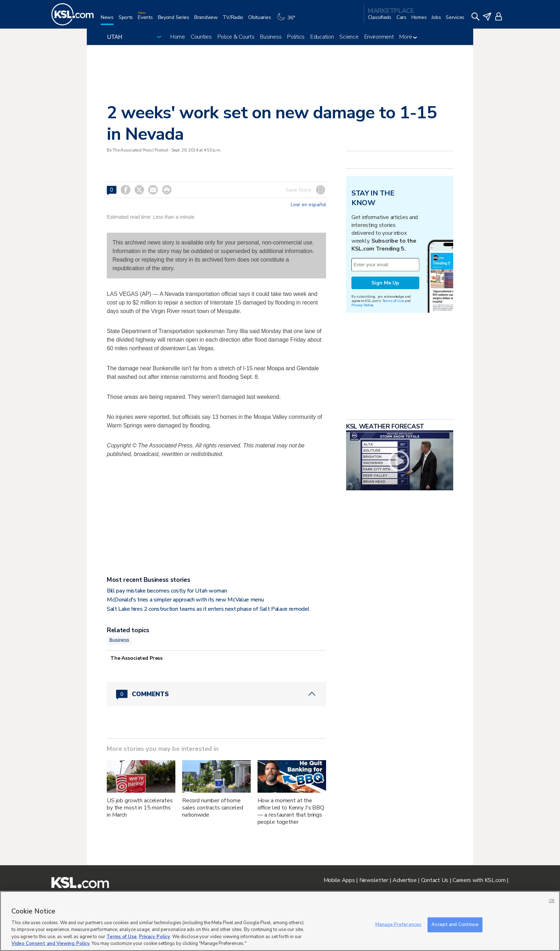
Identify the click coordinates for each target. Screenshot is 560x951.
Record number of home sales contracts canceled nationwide (213, 808)
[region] (280, 921)
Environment (379, 37)
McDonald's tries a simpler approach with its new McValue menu (185, 600)
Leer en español (308, 205)
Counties (201, 37)
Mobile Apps (339, 880)
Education (322, 37)
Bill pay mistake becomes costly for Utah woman (167, 591)
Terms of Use (393, 301)
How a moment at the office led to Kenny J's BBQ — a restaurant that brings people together (291, 811)
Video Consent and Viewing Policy (51, 943)
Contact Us (435, 880)
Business (271, 37)
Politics (296, 37)
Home (178, 37)
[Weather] (288, 20)
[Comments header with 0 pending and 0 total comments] (216, 694)
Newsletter (374, 880)
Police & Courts (236, 37)
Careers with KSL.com (479, 880)
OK (552, 901)
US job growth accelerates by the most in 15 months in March (140, 808)
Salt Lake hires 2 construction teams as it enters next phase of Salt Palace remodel (208, 609)
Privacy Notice (362, 305)
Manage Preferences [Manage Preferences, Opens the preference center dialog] (398, 925)
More (408, 37)
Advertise (404, 880)
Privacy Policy (154, 937)
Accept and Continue (455, 925)
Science (349, 37)
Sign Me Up (385, 283)
